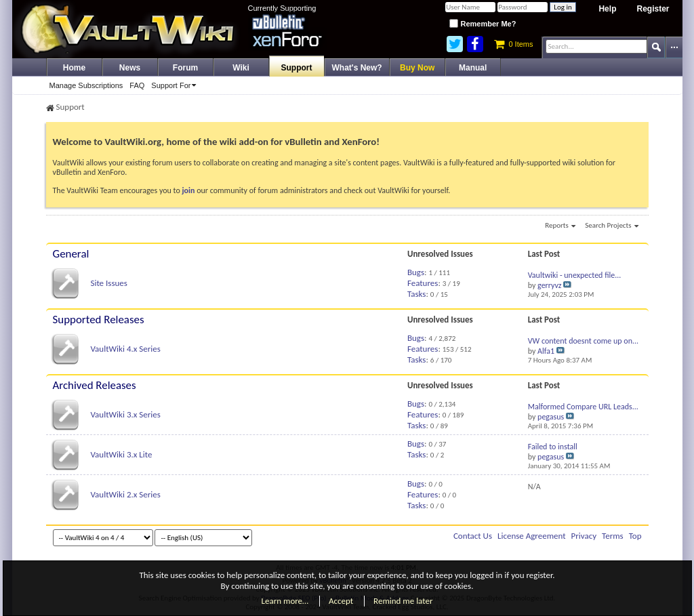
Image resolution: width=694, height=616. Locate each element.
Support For (176, 85)
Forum (185, 68)
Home (74, 68)
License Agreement (532, 536)
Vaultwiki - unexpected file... (575, 275)
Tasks (417, 294)
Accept (341, 601)
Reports (560, 226)
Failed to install (553, 447)
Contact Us (473, 536)
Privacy (584, 536)
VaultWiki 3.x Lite (121, 454)
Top (635, 536)
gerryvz (549, 285)
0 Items (513, 44)
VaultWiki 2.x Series (125, 494)
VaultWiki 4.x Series (125, 349)
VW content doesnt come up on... (583, 341)
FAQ (137, 85)
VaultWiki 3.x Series (125, 414)
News (130, 68)
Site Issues (108, 283)
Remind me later (403, 601)
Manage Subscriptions (86, 85)
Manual (473, 68)
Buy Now (417, 68)
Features (423, 283)
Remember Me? (483, 24)
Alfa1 (546, 351)
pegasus (551, 417)
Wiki (241, 68)
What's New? (357, 68)
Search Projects (611, 226)
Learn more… (285, 601)
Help (607, 9)
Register (653, 9)
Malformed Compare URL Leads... (583, 407)
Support (297, 68)
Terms (613, 536)
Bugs (416, 272)
